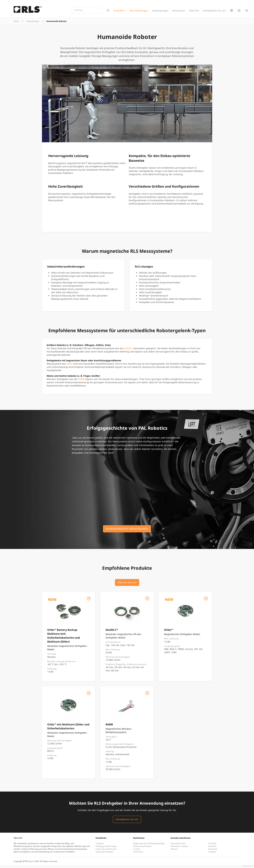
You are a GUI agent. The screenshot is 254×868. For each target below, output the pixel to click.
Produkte (119, 12)
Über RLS (194, 12)
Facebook (213, 852)
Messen (174, 852)
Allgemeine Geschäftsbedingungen (149, 846)
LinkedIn (212, 854)
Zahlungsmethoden (104, 854)
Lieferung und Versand (106, 852)
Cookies (137, 852)
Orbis (69, 366)
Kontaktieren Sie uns (214, 12)
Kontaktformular (178, 846)
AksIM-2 (129, 351)
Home (16, 24)
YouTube (212, 846)
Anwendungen (160, 12)
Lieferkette (138, 854)
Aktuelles (212, 849)
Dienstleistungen (139, 12)
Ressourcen (179, 12)
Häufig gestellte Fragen (106, 849)
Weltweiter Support (179, 849)
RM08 (81, 382)
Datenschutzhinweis (142, 849)
